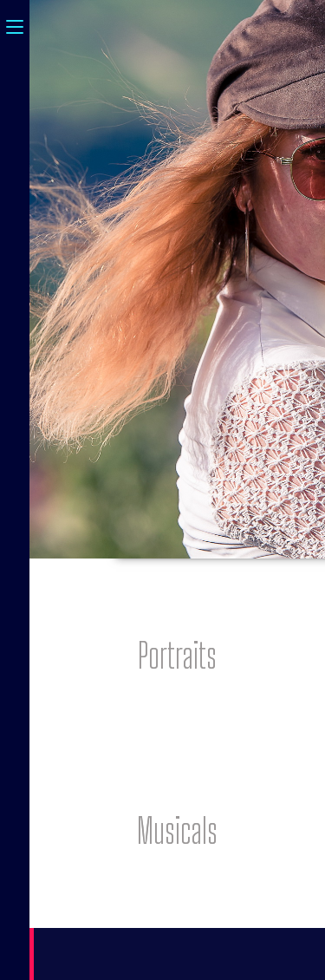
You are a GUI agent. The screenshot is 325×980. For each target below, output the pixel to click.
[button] (177, 656)
